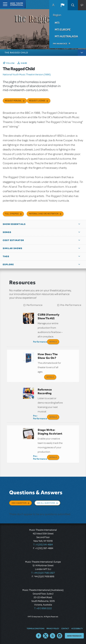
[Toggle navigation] (4, 4)
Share (24, 63)
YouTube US (53, 636)
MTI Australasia (66, 36)
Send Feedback (74, 636)
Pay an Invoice (60, 44)
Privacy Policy (53, 628)
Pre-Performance (71, 305)
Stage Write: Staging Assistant (50, 432)
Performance (34, 305)
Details (53, 342)
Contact (65, 628)
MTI (57, 23)
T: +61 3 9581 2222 (43, 608)
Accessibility (77, 628)
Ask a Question (19, 503)
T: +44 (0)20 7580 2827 (43, 573)
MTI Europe (63, 30)
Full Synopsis (12, 214)
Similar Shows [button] (12, 248)
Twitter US (46, 636)
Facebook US (39, 636)
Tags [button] (6, 256)
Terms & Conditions (35, 628)
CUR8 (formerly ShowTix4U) (48, 316)
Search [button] (73, 5)
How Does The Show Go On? (48, 356)
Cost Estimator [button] (13, 240)
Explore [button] (8, 264)
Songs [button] (7, 232)
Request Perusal (13, 101)
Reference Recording (45, 391)
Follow (10, 63)
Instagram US (60, 636)
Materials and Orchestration (44, 214)
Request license (37, 101)
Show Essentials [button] (14, 224)
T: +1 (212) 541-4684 (43, 545)
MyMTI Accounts (53, 5)
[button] (62, 5)
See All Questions (46, 503)
